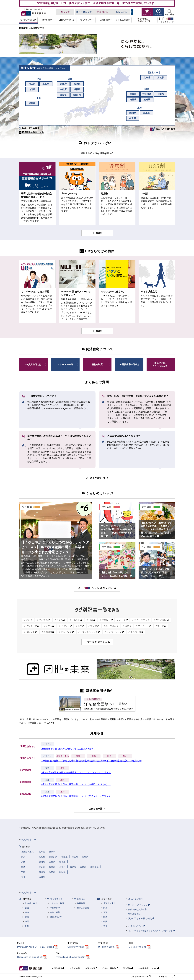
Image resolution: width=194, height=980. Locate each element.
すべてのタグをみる (99, 642)
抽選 (47, 768)
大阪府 (63, 84)
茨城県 (147, 100)
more (99, 233)
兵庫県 (77, 84)
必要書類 (81, 903)
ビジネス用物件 (110, 968)
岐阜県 (133, 118)
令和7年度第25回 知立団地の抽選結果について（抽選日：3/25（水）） (76, 784)
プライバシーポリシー (141, 977)
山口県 (32, 89)
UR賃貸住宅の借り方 (129, 364)
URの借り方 (80, 899)
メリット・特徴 (65, 364)
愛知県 (133, 113)
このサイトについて (166, 977)
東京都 (133, 94)
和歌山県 (77, 95)
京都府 (63, 89)
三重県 (146, 113)
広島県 (46, 84)
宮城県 (160, 78)
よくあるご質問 (135, 899)
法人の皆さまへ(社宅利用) (141, 919)
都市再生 (128, 968)
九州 (125, 756)
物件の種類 (55, 912)
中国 (27, 921)
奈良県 (63, 95)
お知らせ (47, 744)
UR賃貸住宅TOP (28, 840)
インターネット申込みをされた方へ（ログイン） (152, 931)
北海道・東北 (62, 756)
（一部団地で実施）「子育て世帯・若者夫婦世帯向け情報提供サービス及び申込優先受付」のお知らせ (91, 761)
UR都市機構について (148, 968)
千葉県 (160, 94)
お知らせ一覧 (96, 809)
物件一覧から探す (31, 128)
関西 (109, 756)
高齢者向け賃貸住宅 (137, 909)
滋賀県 (77, 89)
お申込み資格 (83, 908)
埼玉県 (133, 100)
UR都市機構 (58, 968)
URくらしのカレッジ (139, 905)
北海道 (147, 78)
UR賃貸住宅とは (33, 364)
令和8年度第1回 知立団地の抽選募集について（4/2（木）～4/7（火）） (76, 772)
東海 (94, 756)
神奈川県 (147, 94)
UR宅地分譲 (91, 968)
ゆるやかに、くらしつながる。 (161, 365)
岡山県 (32, 84)
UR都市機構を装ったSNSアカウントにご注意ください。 (69, 749)
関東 (78, 756)
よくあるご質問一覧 (96, 478)
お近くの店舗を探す (166, 129)
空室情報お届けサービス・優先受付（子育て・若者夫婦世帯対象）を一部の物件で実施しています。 (97, 3)
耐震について (56, 917)
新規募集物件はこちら (33, 132)
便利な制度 (97, 364)
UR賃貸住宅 (74, 968)
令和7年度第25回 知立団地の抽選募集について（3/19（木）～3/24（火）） (78, 796)
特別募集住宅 (134, 914)
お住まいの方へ (137, 926)
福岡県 (32, 103)
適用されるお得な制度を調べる (97, 153)
